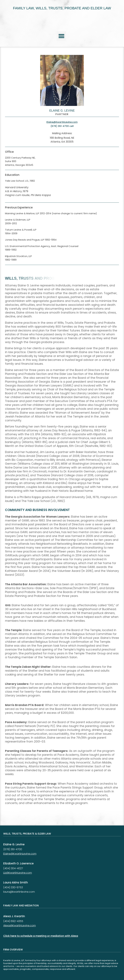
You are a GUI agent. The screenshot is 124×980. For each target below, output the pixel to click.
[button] (61, 36)
